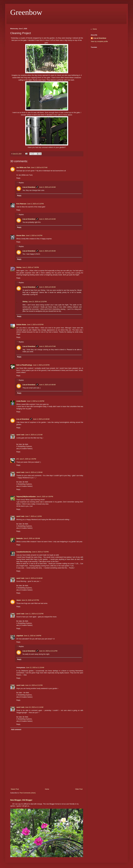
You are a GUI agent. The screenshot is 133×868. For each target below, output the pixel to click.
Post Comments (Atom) (28, 793)
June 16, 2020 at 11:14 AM (34, 707)
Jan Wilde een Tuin (23, 168)
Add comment (16, 730)
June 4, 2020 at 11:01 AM (34, 435)
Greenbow (26, 12)
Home (47, 789)
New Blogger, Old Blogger (21, 800)
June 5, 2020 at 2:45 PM (28, 459)
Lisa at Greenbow (29, 187)
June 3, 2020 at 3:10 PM (35, 204)
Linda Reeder (21, 401)
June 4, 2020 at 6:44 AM (47, 187)
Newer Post (15, 789)
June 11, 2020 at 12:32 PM (34, 614)
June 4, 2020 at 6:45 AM (47, 251)
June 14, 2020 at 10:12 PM (48, 651)
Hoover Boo (21, 236)
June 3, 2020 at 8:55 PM (35, 325)
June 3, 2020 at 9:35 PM (41, 365)
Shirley (19, 267)
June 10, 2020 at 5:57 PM (30, 600)
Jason (19, 600)
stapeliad (20, 636)
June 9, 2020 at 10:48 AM (34, 578)
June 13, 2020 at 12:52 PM (37, 302)
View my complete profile (99, 41)
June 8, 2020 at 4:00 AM (32, 538)
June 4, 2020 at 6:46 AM (47, 287)
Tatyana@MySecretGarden (26, 497)
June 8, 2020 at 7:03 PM (40, 552)
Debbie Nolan (21, 325)
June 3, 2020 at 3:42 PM (34, 236)
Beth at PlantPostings (24, 365)
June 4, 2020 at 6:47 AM (47, 346)
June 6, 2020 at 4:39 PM (45, 497)
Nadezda (20, 538)
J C (18, 459)
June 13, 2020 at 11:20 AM (35, 668)
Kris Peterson (21, 204)
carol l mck (20, 435)
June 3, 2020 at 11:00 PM (36, 401)
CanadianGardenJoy (24, 552)
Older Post (79, 789)
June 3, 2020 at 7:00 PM (31, 267)
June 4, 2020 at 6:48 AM (47, 385)
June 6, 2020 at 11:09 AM (34, 472)
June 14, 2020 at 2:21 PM (34, 685)
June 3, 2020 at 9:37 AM (39, 168)
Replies (21, 183)
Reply (18, 178)
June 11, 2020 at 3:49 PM (32, 636)
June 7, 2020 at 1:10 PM (33, 516)
